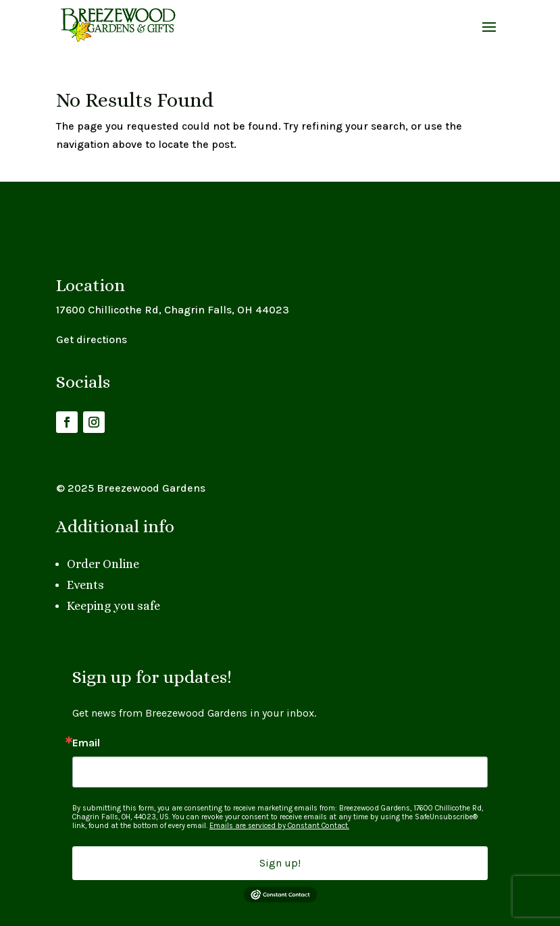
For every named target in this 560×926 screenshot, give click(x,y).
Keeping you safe (113, 606)
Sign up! (280, 863)
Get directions (92, 339)
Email (86, 743)
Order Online (103, 564)
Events (85, 585)
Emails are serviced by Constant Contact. (279, 826)
